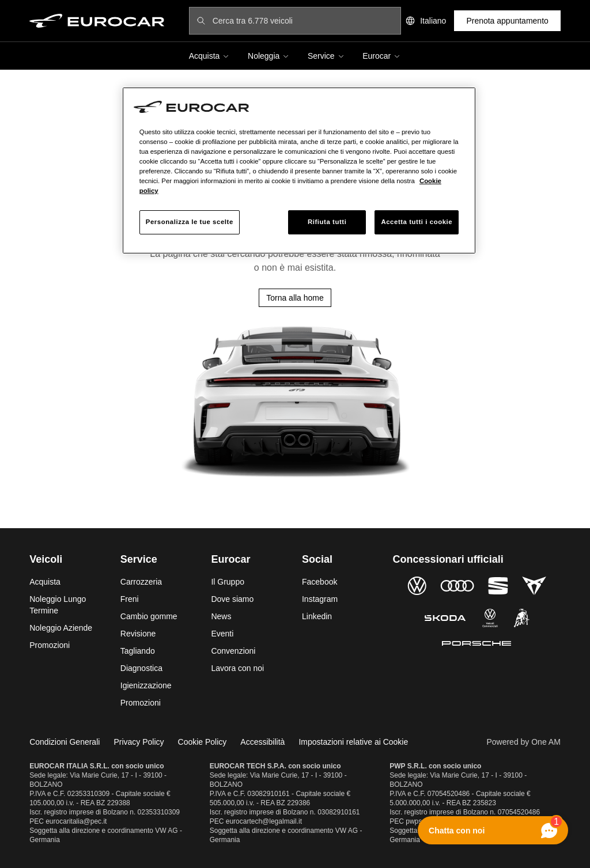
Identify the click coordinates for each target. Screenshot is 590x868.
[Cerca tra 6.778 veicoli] (303, 21)
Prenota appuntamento (507, 21)
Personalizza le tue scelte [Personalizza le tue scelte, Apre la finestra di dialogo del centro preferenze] (190, 222)
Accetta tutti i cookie (417, 222)
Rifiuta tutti (327, 222)
